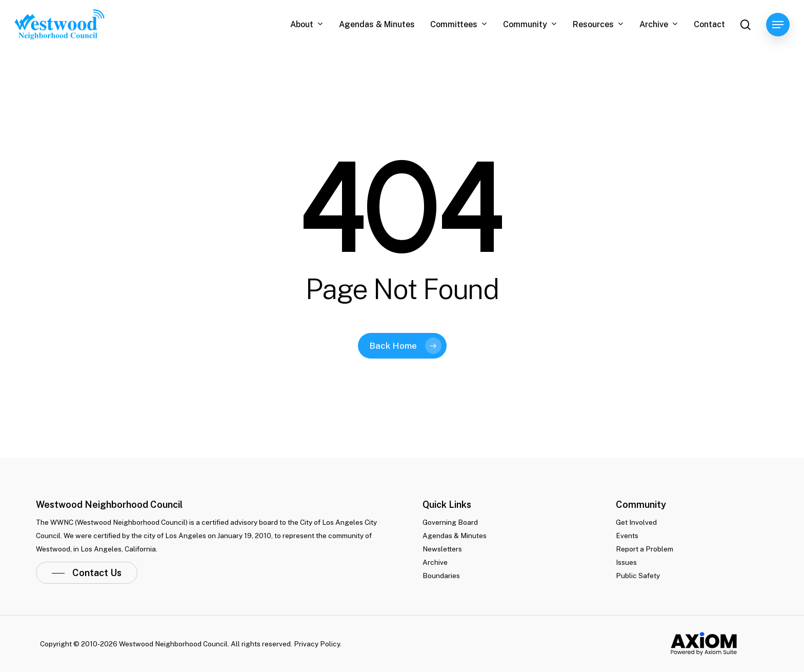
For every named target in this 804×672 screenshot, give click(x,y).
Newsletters (442, 549)
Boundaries (441, 576)
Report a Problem (645, 549)
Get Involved (636, 522)
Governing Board (450, 522)
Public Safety (638, 576)
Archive (435, 562)
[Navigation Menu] (778, 25)
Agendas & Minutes (455, 536)
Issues (626, 562)
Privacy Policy (317, 644)
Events (627, 536)
